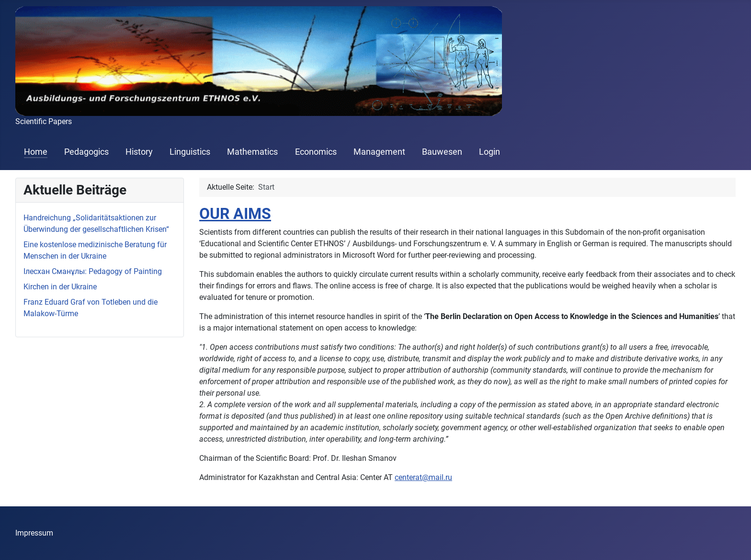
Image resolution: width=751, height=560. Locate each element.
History (139, 152)
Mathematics (252, 152)
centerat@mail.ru (423, 477)
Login (489, 152)
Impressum (34, 533)
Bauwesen (442, 152)
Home (36, 152)
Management (379, 152)
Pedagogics (86, 152)
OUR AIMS (235, 214)
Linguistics (190, 152)
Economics (316, 152)
